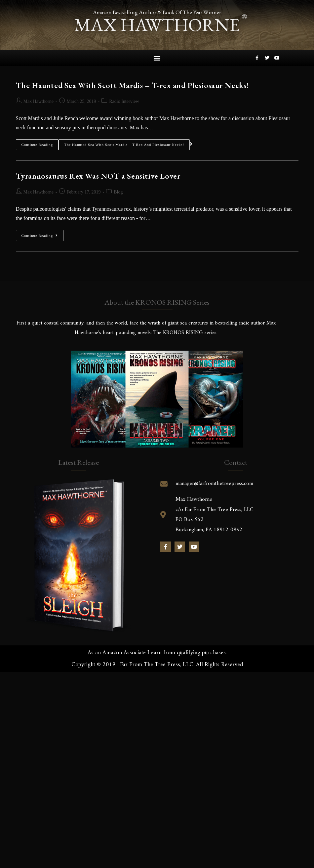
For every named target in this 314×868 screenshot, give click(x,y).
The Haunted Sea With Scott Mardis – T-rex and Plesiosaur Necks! (133, 85)
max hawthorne (157, 25)
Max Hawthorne (39, 101)
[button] (157, 58)
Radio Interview (124, 101)
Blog (118, 192)
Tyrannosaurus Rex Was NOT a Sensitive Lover (98, 176)
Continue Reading (37, 143)
